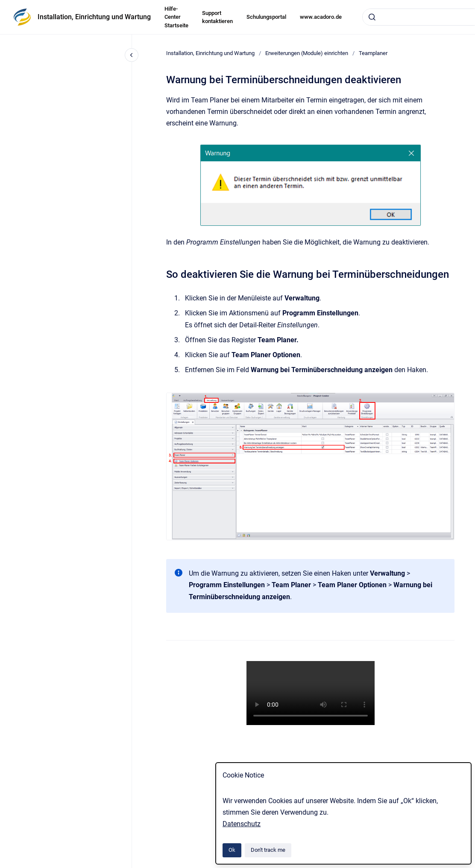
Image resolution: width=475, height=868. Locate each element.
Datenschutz (242, 824)
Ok (232, 850)
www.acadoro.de (321, 17)
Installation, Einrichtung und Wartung (94, 17)
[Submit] (372, 17)
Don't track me (268, 850)
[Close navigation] (132, 55)
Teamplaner (373, 53)
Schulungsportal (266, 17)
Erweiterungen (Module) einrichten (307, 53)
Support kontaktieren (217, 17)
